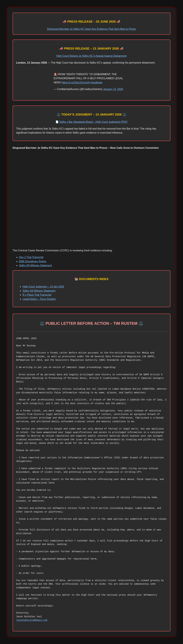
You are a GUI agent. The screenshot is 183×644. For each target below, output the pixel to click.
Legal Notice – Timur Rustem (39, 299)
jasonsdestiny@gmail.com (32, 620)
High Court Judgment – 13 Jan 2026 (43, 287)
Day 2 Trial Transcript (31, 257)
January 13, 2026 (113, 89)
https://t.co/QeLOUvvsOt (76, 83)
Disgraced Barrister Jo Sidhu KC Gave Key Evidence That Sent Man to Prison (92, 29)
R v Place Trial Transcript (37, 295)
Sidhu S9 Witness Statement (35, 265)
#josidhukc (97, 83)
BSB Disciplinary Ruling (33, 261)
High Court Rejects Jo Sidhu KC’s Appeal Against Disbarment (91, 56)
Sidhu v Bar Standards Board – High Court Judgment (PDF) (93, 122)
